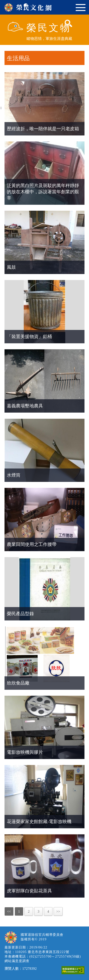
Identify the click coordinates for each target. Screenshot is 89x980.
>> (58, 911)
